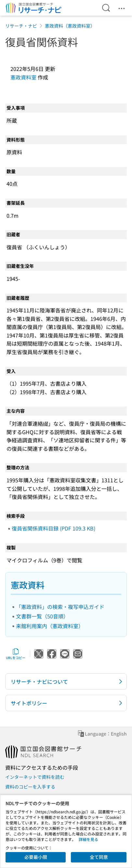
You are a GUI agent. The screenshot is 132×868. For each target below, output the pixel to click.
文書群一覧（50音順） (42, 616)
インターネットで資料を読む (35, 777)
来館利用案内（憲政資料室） (50, 626)
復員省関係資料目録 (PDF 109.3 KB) (53, 528)
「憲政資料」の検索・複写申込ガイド (60, 607)
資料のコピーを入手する (30, 787)
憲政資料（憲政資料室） (70, 26)
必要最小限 (36, 857)
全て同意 (99, 857)
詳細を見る (88, 839)
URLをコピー (16, 654)
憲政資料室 (23, 77)
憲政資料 (28, 585)
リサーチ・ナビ (21, 26)
